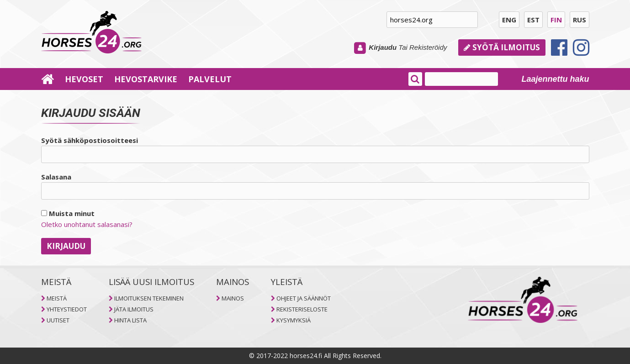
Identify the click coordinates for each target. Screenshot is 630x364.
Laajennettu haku (555, 79)
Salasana (56, 177)
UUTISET (58, 320)
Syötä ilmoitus (502, 47)
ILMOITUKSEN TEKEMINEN (149, 298)
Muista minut (68, 213)
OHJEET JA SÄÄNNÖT (304, 298)
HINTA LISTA (130, 320)
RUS (580, 20)
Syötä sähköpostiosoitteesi (90, 140)
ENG (509, 20)
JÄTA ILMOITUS (134, 309)
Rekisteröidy (428, 47)
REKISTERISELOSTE (302, 309)
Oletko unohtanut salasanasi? (87, 224)
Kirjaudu (383, 47)
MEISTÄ (57, 298)
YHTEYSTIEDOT (67, 309)
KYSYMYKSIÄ (294, 320)
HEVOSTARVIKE (146, 79)
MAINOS (233, 298)
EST (533, 20)
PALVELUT (210, 79)
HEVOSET (84, 79)
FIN (556, 20)
